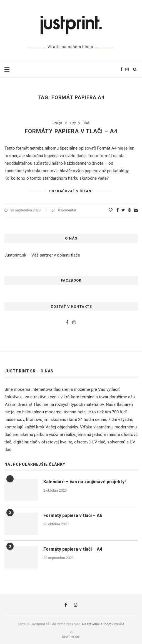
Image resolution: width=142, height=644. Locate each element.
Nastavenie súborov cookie (103, 624)
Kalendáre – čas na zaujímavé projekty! (84, 482)
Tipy (73, 123)
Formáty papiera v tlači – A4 (71, 131)
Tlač (86, 123)
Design (57, 123)
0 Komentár (64, 210)
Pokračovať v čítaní (71, 191)
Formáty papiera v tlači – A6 (73, 515)
